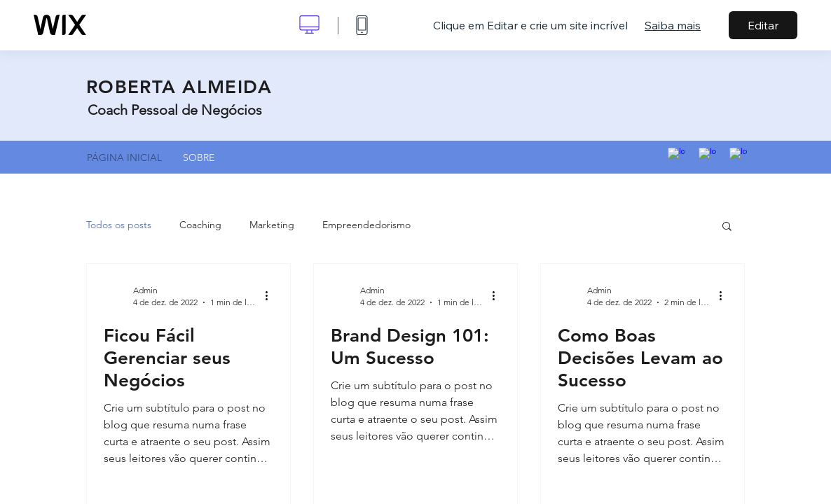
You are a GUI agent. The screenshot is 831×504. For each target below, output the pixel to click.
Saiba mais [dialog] (673, 25)
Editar (763, 25)
